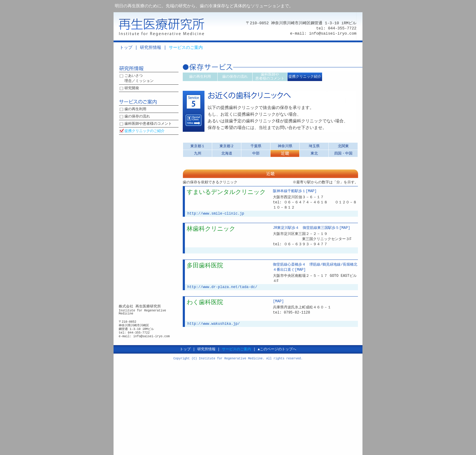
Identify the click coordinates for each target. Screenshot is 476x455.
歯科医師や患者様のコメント (148, 124)
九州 (198, 153)
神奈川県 (285, 146)
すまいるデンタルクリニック (226, 192)
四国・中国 (343, 153)
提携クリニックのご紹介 (144, 131)
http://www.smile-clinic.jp (216, 214)
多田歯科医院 (205, 266)
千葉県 (256, 146)
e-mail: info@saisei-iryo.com (323, 33)
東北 (314, 153)
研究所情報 (151, 48)
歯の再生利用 (135, 109)
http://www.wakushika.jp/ (214, 324)
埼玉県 (314, 146)
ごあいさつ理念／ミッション (139, 79)
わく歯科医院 (205, 302)
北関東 (343, 146)
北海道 (227, 153)
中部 (256, 153)
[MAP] (311, 191)
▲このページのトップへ (277, 349)
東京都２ (227, 146)
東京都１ (198, 146)
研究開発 (132, 88)
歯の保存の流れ (137, 117)
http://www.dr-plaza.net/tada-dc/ (222, 287)
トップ (126, 48)
